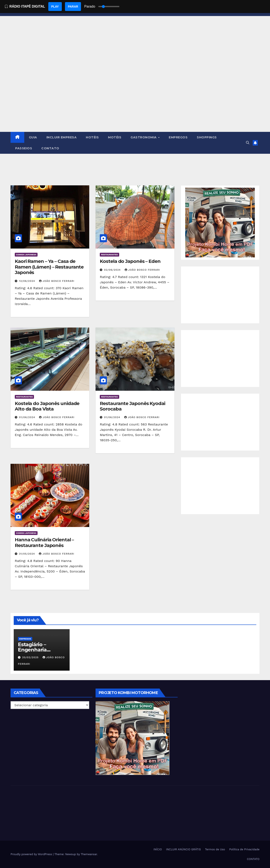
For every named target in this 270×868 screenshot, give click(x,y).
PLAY (55, 7)
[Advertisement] (135, 100)
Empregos (25, 639)
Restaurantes (109, 255)
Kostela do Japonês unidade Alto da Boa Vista (47, 406)
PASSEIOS (24, 148)
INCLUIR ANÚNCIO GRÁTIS (183, 849)
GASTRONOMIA (144, 137)
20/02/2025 (31, 657)
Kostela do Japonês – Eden (130, 261)
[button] (248, 143)
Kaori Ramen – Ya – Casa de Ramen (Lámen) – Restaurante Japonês (49, 267)
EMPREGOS (178, 137)
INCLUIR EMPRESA (62, 137)
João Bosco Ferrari (57, 281)
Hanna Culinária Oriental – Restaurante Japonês (44, 542)
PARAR (73, 7)
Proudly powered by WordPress (32, 854)
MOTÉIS (115, 137)
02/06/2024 (113, 270)
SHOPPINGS (207, 137)
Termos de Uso (215, 849)
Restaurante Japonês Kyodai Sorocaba (132, 406)
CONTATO (50, 148)
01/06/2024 (28, 417)
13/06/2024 (28, 281)
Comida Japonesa (26, 255)
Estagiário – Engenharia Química (32, 650)
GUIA (33, 137)
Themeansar (89, 854)
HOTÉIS (92, 137)
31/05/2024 (28, 554)
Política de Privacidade (244, 849)
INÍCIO (158, 849)
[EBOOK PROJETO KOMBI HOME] (220, 222)
